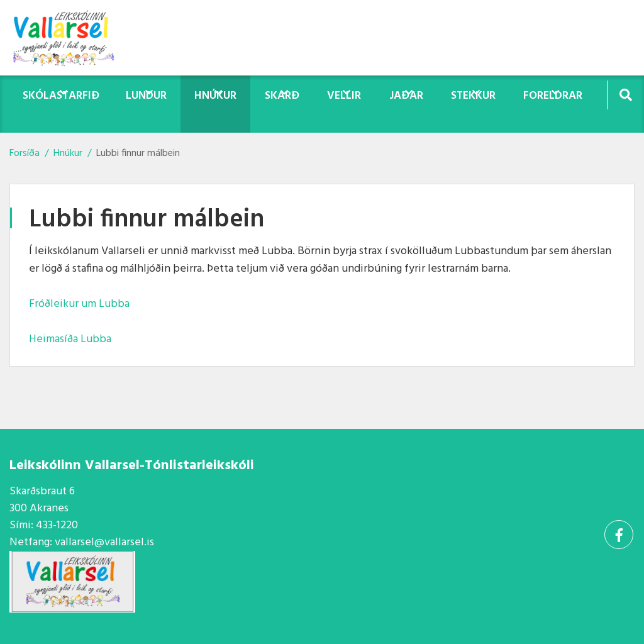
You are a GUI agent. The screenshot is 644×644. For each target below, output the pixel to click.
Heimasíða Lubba (70, 339)
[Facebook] (619, 535)
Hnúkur (68, 153)
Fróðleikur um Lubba (79, 304)
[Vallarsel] (72, 38)
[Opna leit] (625, 95)
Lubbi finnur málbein (138, 153)
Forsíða (25, 153)
